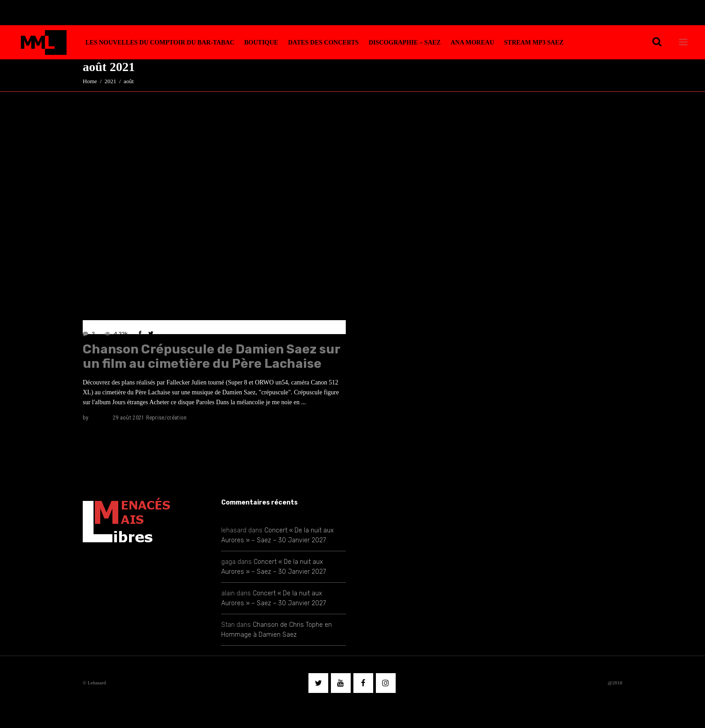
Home (90, 81)
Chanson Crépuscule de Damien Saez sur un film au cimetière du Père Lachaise (211, 356)
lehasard (100, 418)
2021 (110, 81)
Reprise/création (167, 418)
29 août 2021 (129, 418)
